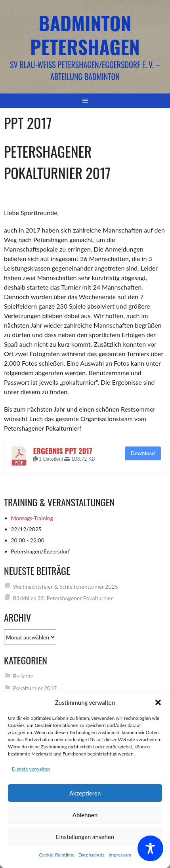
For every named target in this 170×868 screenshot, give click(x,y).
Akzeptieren (85, 793)
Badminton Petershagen (85, 35)
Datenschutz (92, 855)
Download (143, 453)
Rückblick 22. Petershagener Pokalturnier (63, 598)
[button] (158, 702)
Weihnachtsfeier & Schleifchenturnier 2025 (66, 587)
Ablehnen (85, 815)
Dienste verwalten (31, 769)
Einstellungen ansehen (85, 837)
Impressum (120, 855)
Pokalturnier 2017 (35, 688)
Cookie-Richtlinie (57, 855)
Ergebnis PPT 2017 (63, 451)
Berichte (23, 676)
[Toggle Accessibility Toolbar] (150, 848)
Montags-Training (32, 518)
